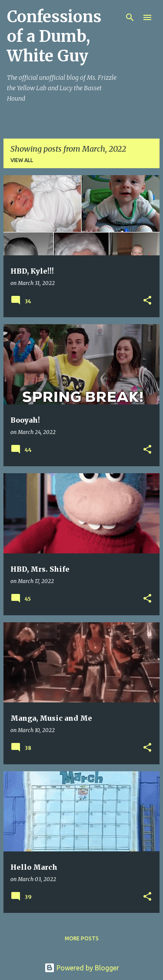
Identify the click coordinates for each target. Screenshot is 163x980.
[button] (147, 301)
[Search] (130, 17)
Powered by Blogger (82, 968)
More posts (82, 938)
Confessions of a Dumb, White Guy (54, 36)
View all (22, 160)
